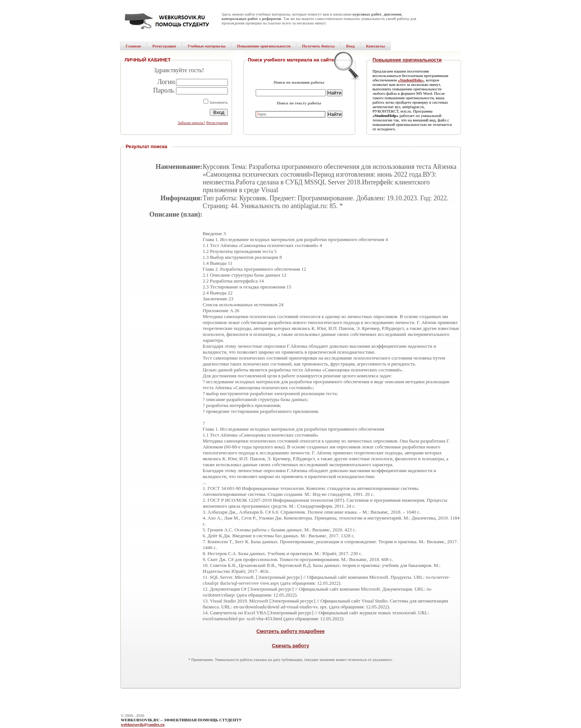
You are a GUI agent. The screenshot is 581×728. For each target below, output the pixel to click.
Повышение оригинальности (407, 60)
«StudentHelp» (411, 80)
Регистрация (217, 123)
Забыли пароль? (191, 123)
